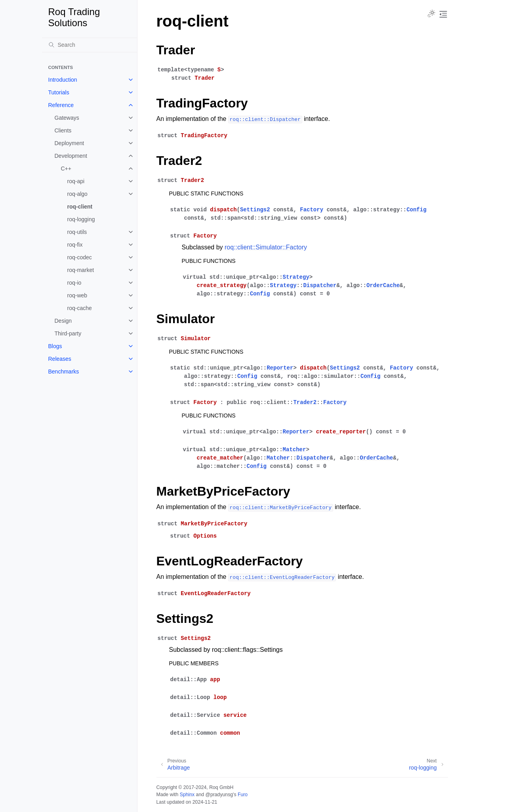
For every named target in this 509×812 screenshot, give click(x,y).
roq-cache (80, 308)
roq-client (80, 207)
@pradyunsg (219, 795)
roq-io (74, 283)
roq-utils (77, 232)
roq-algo (77, 194)
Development (71, 156)
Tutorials (59, 92)
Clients (63, 130)
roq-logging (81, 219)
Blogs (55, 346)
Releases (60, 359)
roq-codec (80, 257)
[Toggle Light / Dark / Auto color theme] (431, 14)
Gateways (67, 118)
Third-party (68, 333)
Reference (61, 105)
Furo (243, 795)
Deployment (70, 143)
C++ (66, 169)
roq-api (76, 181)
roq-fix (75, 245)
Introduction (63, 80)
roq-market (81, 270)
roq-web (77, 295)
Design (63, 321)
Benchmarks (64, 372)
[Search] (90, 45)
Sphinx (187, 795)
